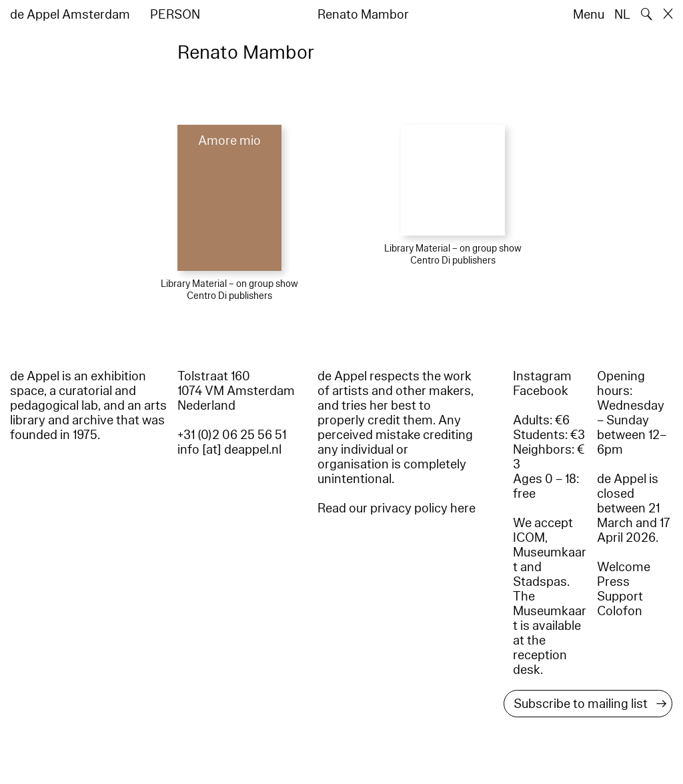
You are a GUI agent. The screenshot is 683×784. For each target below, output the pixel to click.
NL (622, 15)
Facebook (541, 391)
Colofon (620, 611)
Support (620, 597)
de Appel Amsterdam (70, 15)
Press (613, 582)
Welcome (624, 567)
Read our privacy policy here (397, 508)
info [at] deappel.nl (229, 450)
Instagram (542, 376)
